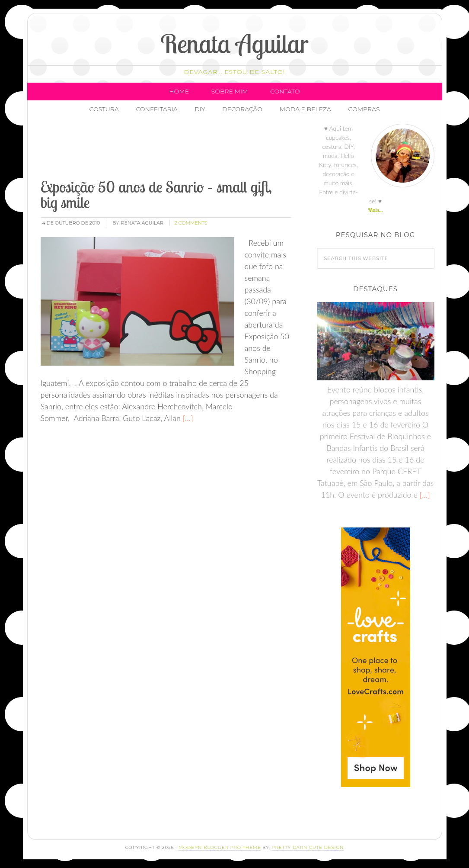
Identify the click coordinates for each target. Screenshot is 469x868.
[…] (187, 418)
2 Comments (191, 223)
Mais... (375, 210)
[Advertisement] (197, 149)
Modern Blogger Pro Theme (220, 847)
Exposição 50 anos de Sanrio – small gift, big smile (156, 194)
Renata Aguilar (234, 43)
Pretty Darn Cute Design (308, 847)
